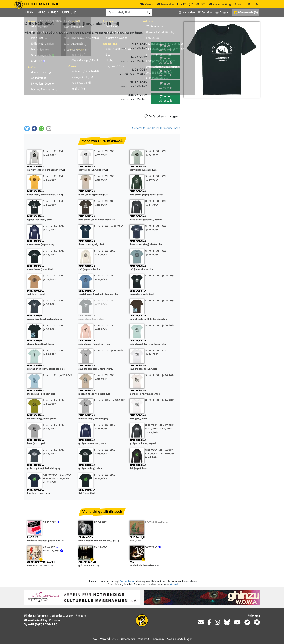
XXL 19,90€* (50, 475)
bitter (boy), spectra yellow (51, 193)
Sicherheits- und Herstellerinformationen (156, 128)
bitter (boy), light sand (102, 193)
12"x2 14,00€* (52, 551)
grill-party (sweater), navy (102, 442)
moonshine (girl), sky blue (51, 392)
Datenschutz (128, 639)
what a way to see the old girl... (102, 539)
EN (256, 4)
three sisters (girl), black (102, 243)
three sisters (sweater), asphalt (153, 218)
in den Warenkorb (165, 48)
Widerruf (144, 639)
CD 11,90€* (50, 522)
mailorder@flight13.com (42, 620)
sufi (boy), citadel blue (153, 268)
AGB (115, 639)
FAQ (94, 639)
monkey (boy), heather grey (102, 417)
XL (55, 151)
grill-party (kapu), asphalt (153, 442)
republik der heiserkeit (153, 564)
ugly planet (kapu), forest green (153, 193)
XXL (61, 151)
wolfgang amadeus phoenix (51, 539)
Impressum (158, 639)
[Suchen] (148, 12)
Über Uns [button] (69, 12)
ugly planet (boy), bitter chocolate (102, 218)
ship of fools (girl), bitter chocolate (153, 317)
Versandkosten (128, 581)
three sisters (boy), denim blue (153, 243)
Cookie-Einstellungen (180, 639)
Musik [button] (29, 12)
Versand (174, 584)
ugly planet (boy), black (51, 218)
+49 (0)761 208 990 (41, 624)
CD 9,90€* (49, 547)
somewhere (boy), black (102, 317)
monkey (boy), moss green (51, 417)
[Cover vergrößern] (222, 60)
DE (250, 4)
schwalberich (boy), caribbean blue (51, 367)
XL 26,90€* (49, 482)
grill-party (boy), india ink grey (51, 467)
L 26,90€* (63, 478)
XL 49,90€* (152, 432)
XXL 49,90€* (167, 425)
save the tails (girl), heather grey (102, 367)
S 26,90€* (151, 425)
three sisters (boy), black (51, 268)
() (246, 12)
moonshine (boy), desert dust (102, 392)
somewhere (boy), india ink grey (51, 317)
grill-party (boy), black (102, 467)
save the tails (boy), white (153, 367)
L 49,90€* (166, 429)
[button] (27, 129)
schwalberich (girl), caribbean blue (153, 342)
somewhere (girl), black (153, 293)
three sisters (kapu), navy (51, 243)
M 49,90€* (152, 429)
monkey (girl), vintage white (153, 392)
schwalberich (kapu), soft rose (102, 342)
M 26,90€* (49, 478)
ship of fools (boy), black (51, 342)
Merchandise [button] (48, 12)
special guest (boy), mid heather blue (102, 293)
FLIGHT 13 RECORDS (42, 4)
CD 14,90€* (101, 522)
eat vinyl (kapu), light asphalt (51, 168)
